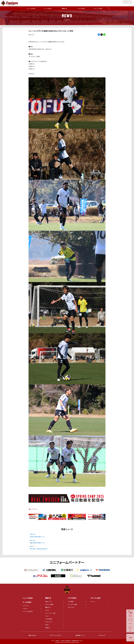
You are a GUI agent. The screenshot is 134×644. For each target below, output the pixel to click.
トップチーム (34, 509)
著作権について (80, 635)
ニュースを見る (31, 8)
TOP (130, 638)
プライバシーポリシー (56, 635)
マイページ (127, 2)
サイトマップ (102, 635)
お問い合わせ (32, 635)
